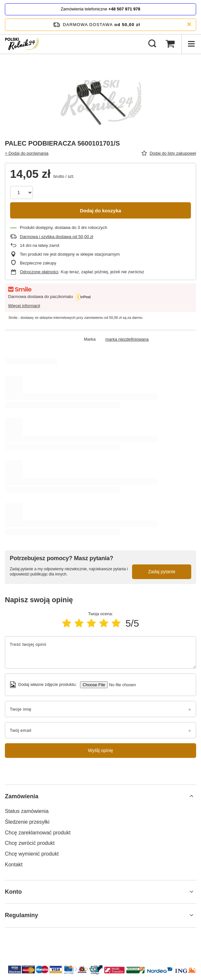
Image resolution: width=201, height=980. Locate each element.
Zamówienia (22, 796)
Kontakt (14, 865)
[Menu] (191, 44)
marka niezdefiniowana (127, 339)
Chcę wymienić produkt (32, 854)
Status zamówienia (27, 811)
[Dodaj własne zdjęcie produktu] (120, 685)
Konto (13, 892)
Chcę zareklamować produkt (38, 833)
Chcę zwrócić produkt (30, 843)
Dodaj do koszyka (101, 211)
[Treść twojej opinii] (100, 652)
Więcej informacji (24, 306)
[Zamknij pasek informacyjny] (189, 25)
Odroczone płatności (39, 272)
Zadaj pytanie (162, 572)
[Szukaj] (152, 44)
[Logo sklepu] (23, 44)
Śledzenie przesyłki (27, 822)
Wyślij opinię (100, 750)
